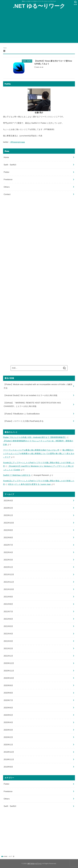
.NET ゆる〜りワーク (39, 6)
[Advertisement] (39, 27)
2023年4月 (8, 501)
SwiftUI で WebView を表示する (17, 475)
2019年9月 (8, 767)
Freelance (8, 179)
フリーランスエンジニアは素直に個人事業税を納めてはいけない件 (31, 450)
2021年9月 (8, 597)
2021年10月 (9, 589)
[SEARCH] (75, 3)
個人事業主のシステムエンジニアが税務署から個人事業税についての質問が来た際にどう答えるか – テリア (39, 454)
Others (7, 187)
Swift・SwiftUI (10, 165)
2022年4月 (8, 552)
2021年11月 (9, 582)
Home (6, 157)
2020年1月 (8, 745)
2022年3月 (8, 560)
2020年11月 (9, 671)
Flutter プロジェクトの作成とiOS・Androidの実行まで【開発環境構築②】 (35, 437)
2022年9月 (8, 530)
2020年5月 (8, 715)
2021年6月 (8, 619)
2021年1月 (8, 656)
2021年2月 (8, 648)
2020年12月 (9, 663)
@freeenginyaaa (18, 142)
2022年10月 (9, 523)
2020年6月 (8, 708)
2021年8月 (8, 604)
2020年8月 (8, 693)
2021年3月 (8, 641)
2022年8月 (8, 537)
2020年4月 (8, 722)
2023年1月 (8, 515)
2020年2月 (8, 737)
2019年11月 (9, 759)
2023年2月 (8, 508)
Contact (7, 194)
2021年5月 (8, 626)
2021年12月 (9, 574)
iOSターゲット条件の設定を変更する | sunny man (29, 484)
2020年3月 (8, 730)
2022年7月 (8, 545)
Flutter (7, 172)
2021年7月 (8, 611)
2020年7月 (8, 700)
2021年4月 (8, 634)
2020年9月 (8, 685)
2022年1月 (8, 567)
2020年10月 (9, 678)
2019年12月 (9, 752)
